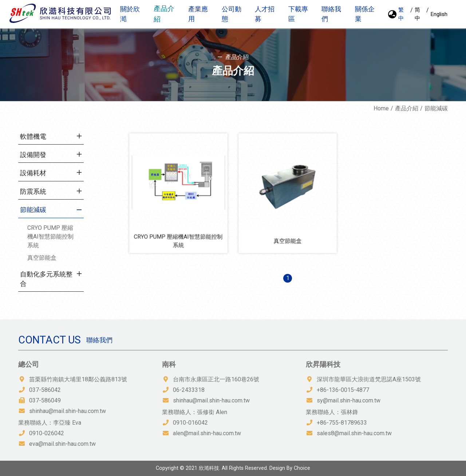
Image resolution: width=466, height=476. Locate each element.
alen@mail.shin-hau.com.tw (207, 433)
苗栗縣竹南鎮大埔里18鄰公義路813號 (78, 379)
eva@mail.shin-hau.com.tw (62, 444)
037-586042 (45, 390)
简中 (417, 14)
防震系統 (33, 192)
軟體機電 (33, 137)
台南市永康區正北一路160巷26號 (216, 379)
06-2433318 (189, 390)
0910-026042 (47, 433)
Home (381, 108)
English (439, 14)
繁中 (401, 14)
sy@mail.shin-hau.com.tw (349, 400)
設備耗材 (33, 173)
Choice (302, 468)
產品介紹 (407, 108)
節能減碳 (33, 210)
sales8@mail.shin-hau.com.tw (354, 433)
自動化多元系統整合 (46, 279)
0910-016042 (190, 423)
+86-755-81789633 (342, 423)
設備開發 (33, 155)
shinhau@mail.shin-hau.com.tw (68, 411)
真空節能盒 (42, 258)
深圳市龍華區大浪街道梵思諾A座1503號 (369, 379)
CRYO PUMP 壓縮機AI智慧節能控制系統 (50, 237)
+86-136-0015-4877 (343, 390)
